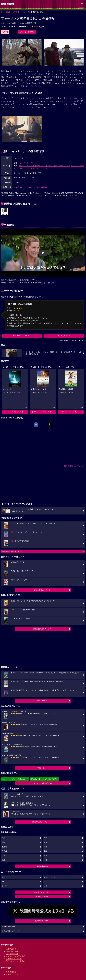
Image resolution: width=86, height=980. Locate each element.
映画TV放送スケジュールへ (42, 822)
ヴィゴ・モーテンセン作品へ (42, 412)
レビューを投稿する (63, 336)
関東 (46, 838)
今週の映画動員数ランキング (12, 551)
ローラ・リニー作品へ (70, 412)
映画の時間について (42, 921)
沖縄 (46, 860)
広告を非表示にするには (74, 466)
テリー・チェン (77, 166)
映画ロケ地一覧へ (42, 897)
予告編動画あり (24, 27)
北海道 (4, 847)
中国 (4, 856)
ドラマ (4, 27)
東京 (4, 838)
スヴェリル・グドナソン (24, 168)
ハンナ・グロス (41, 168)
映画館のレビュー (13, 974)
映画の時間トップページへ (12, 931)
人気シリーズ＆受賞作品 (15, 956)
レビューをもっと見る (21, 336)
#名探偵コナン (22, 779)
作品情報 (16, 12)
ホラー (46, 886)
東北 (46, 847)
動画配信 (31, 32)
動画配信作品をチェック (42, 629)
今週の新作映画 (12, 951)
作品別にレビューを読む (15, 961)
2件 (38, 27)
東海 (46, 842)
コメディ (5, 886)
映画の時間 (5, 12)
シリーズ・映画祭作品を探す (42, 783)
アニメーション (50, 877)
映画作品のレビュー (14, 959)
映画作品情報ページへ (10, 927)
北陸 (46, 851)
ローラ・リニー (64, 166)
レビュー (22, 32)
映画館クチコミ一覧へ (42, 892)
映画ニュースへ (42, 701)
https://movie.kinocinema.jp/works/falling (30, 187)
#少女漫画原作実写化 (49, 779)
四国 (46, 856)
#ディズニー (35, 779)
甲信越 (4, 851)
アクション (6, 877)
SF (3, 882)
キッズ (46, 882)
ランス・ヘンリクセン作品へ (14, 412)
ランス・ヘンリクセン (28, 166)
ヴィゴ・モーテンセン (28, 163)
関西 (4, 842)
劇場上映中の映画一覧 (42, 590)
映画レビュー (42, 768)
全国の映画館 (11, 972)
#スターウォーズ (8, 779)
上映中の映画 (11, 949)
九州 (4, 860)
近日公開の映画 (12, 954)
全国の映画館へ (42, 866)
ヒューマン (13, 27)
